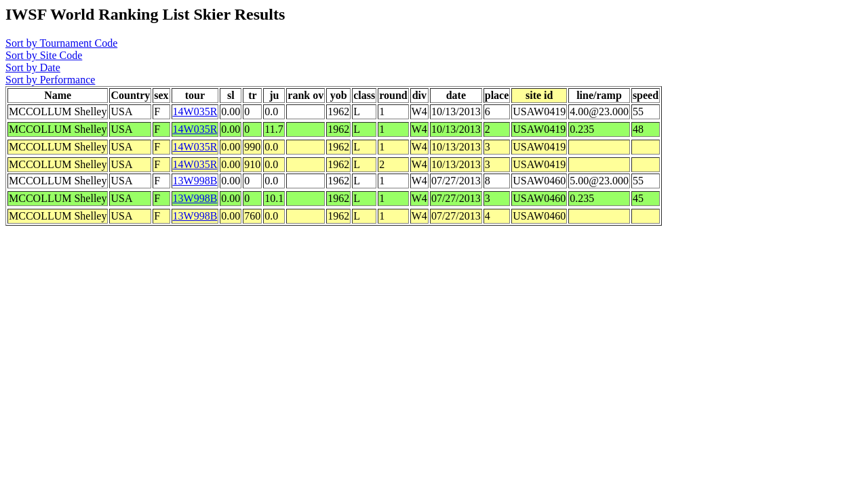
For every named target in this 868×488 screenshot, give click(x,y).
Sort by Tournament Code (61, 43)
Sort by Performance (50, 80)
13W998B (195, 181)
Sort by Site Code (44, 55)
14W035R (195, 111)
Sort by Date (33, 67)
